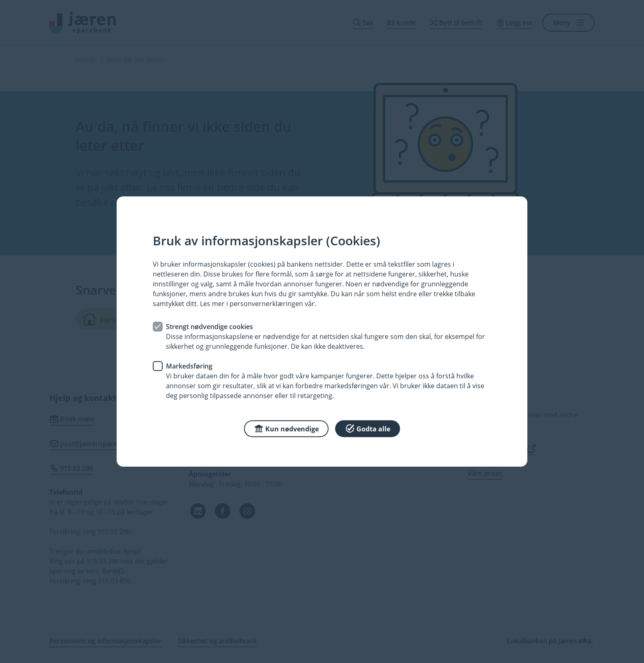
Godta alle (368, 428)
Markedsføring (189, 366)
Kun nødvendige (286, 428)
